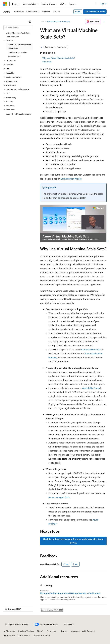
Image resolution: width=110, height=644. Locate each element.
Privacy (63, 631)
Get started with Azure (95, 12)
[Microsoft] (5, 4)
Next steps (47, 62)
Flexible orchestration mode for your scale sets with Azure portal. (73, 541)
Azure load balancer (91, 349)
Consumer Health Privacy (82, 631)
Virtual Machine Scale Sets (58, 21)
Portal (78, 12)
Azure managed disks (59, 497)
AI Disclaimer (9, 631)
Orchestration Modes (71, 179)
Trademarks (23, 635)
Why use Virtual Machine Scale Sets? (59, 58)
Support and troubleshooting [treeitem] (19, 114)
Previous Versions (26, 631)
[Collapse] (30, 22)
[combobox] (18, 28)
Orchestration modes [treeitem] (17, 52)
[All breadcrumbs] (43, 22)
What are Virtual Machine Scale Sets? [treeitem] (20, 46)
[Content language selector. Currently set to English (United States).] (17, 624)
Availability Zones (91, 388)
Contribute (51, 631)
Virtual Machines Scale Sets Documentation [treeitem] (18, 35)
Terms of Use (9, 635)
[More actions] (104, 22)
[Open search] (97, 4)
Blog (39, 631)
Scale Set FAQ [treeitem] (14, 56)
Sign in (104, 4)
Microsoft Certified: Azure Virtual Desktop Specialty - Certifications (70, 593)
